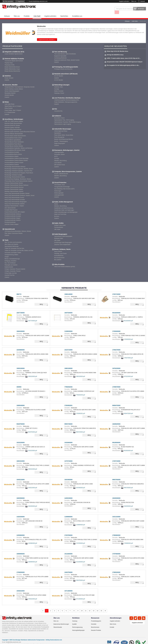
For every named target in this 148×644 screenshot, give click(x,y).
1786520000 (116, 569)
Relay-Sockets (9, 105)
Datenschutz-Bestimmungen (61, 621)
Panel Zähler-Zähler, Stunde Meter (64, 132)
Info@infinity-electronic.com (13, 639)
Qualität (74, 621)
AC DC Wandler (59, 76)
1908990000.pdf (33, 558)
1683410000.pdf (33, 465)
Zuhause (7, 12)
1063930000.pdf (128, 503)
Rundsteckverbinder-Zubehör (13, 217)
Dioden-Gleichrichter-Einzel (12, 63)
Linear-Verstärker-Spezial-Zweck (14, 50)
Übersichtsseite (58, 624)
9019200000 (116, 309)
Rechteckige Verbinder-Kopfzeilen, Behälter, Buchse (19, 165)
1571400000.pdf (80, 595)
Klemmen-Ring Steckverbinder (13, 126)
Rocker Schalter (9, 74)
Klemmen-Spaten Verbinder (12, 124)
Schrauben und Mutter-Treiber (13, 249)
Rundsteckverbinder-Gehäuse (13, 210)
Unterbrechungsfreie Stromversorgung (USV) (67, 96)
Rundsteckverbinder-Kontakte (13, 213)
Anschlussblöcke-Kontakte (12, 149)
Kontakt (112, 624)
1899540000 (21, 402)
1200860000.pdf (33, 540)
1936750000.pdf (80, 577)
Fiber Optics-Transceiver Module (14, 230)
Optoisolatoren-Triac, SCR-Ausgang (64, 116)
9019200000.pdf (128, 317)
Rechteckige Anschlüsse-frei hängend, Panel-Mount (19, 169)
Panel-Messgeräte (59, 134)
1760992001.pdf (80, 410)
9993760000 (116, 476)
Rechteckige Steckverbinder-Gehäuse (15, 163)
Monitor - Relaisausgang (61, 138)
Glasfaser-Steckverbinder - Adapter (14, 202)
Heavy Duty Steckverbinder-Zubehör (15, 200)
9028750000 (21, 420)
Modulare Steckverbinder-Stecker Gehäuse (16, 182)
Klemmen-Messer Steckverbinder (14, 130)
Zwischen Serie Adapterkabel (62, 241)
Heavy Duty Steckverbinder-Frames (14, 194)
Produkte (27, 12)
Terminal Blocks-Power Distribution (14, 138)
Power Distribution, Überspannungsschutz (66, 98)
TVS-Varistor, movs (60, 181)
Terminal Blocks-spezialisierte (13, 136)
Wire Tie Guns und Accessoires (13, 239)
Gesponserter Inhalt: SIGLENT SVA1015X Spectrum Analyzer (125, 58)
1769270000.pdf (128, 354)
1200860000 (21, 532)
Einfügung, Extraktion (10, 257)
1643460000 (68, 476)
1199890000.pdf (80, 521)
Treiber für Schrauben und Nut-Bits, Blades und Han (19, 247)
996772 (19, 291)
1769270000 (116, 346)
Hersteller (94, 621)
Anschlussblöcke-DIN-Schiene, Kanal (15, 147)
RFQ (41, 301)
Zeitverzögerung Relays (61, 127)
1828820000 (116, 420)
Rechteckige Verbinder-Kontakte (13, 171)
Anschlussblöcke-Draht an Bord (13, 134)
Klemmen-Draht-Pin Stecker (12, 122)
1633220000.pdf (33, 447)
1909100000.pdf (33, 373)
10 (82, 607)
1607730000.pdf (33, 317)
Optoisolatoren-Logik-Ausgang (63, 121)
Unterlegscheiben (59, 149)
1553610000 (21, 587)
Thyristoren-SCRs (10, 61)
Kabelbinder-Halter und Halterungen (64, 207)
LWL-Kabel (57, 226)
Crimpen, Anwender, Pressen (13, 268)
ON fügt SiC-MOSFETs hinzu (115, 51)
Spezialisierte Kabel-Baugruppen (63, 233)
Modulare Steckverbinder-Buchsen (14, 184)
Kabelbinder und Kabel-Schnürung (64, 204)
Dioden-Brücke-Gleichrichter (12, 67)
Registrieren (21, 1)
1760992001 (68, 402)
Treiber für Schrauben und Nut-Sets (14, 245)
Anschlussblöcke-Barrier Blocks (13, 151)
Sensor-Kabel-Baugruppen (12, 87)
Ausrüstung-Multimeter (60, 54)
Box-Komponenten (59, 254)
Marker (56, 200)
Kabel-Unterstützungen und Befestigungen (66, 209)
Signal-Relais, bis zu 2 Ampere (13, 103)
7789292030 (68, 383)
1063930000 (116, 495)
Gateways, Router (59, 90)
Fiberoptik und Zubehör (11, 261)
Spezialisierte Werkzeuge (12, 243)
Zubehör (7, 76)
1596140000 (68, 291)
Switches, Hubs (59, 83)
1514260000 (68, 550)
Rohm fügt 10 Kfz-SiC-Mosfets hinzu (118, 48)
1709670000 (116, 383)
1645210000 (21, 476)
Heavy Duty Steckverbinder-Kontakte (15, 196)
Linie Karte (135, 18)
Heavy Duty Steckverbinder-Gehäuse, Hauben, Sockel (19, 192)
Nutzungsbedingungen (78, 627)
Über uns (134, 1)
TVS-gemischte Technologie (62, 183)
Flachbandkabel (59, 224)
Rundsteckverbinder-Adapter (12, 215)
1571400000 (68, 587)
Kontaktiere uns (77, 12)
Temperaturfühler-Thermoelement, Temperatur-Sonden (20, 83)
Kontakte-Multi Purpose (11, 206)
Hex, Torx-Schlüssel (10, 259)
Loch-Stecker (58, 159)
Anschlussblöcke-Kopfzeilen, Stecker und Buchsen (18, 145)
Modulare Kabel (59, 235)
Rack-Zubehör (58, 248)
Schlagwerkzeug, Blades (11, 251)
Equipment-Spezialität (60, 52)
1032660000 (68, 439)
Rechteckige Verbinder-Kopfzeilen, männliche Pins (18, 167)
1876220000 (116, 365)
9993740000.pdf (80, 428)
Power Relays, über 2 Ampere (13, 107)
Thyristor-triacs (9, 59)
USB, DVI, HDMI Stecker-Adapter (14, 118)
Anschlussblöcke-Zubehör (12, 161)
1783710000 (116, 291)
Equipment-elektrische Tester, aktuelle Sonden (67, 56)
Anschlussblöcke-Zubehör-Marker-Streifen (16, 157)
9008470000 (116, 402)
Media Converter (59, 87)
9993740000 (68, 420)
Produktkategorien (96, 617)
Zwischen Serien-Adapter (12, 221)
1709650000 (21, 569)
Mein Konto (113, 621)
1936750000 (68, 569)
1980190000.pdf (80, 373)
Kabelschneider (9, 263)
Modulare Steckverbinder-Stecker (14, 180)
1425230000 (68, 495)
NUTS (56, 153)
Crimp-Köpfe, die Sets (11, 270)
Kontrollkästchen (59, 252)
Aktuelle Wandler (9, 92)
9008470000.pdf (128, 410)
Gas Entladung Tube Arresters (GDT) (64, 185)
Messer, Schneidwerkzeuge (12, 255)
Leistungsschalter (59, 191)
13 (93, 607)
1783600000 (116, 328)
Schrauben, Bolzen (59, 151)
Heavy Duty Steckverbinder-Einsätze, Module (17, 190)
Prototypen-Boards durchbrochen (63, 65)
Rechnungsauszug (77, 624)
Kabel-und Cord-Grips (60, 211)
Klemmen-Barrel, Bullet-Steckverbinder (15, 132)
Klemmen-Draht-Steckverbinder (13, 120)
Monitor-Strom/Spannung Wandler (64, 136)
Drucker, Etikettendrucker (61, 170)
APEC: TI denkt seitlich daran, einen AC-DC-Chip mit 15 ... (124, 55)
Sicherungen (58, 187)
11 (86, 607)
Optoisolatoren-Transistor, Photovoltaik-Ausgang (68, 118)
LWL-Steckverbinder (10, 204)
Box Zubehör (58, 256)
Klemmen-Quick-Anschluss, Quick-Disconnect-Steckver (20, 128)
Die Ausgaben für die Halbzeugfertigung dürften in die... (123, 62)
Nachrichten (64, 12)
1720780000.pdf (80, 540)
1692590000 (21, 495)
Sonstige (57, 85)
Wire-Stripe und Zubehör (11, 241)
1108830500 (68, 328)
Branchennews (95, 624)
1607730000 (21, 309)
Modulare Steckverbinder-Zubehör (14, 188)
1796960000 (116, 532)
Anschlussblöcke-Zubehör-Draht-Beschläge (16, 155)
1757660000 (116, 550)
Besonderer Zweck (59, 114)
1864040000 (21, 328)
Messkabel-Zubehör (10, 90)
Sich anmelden (9, 1)
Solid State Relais (10, 101)
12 (90, 607)
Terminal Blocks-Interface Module (14, 142)
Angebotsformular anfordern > (47, 36)
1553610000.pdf (33, 595)
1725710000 (116, 457)
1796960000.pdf (128, 540)
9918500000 (116, 439)
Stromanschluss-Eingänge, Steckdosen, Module (18, 175)
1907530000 (68, 309)
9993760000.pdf (128, 484)
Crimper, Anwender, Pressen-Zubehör (15, 265)
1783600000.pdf (128, 336)
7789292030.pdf (80, 391)
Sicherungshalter (59, 189)
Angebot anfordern (124, 1)
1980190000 (68, 365)
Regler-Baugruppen (60, 140)
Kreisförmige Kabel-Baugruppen (63, 239)
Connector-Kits (58, 107)
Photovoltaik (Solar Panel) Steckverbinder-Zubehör (19, 177)
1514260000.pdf (80, 558)
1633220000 (21, 439)
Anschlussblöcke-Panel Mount (13, 140)
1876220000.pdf (128, 373)
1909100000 (21, 365)
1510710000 (68, 346)
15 (101, 607)
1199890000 (68, 513)
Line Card (37, 12)
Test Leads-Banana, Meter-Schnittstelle (65, 50)
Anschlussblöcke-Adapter (12, 153)
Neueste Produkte (96, 627)
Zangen (7, 253)
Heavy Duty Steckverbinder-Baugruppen (16, 198)
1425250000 (21, 513)
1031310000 (116, 513)
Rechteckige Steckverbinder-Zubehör (15, 173)
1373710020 (68, 457)
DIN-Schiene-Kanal (60, 161)
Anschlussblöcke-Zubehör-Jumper (14, 159)
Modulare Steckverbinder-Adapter (14, 186)
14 (97, 607)
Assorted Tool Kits (10, 272)
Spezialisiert (58, 129)
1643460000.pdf (80, 484)
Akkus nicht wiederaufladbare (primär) (65, 263)
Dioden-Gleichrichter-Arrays (12, 65)
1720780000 (68, 532)
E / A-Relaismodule (10, 109)
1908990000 (21, 550)
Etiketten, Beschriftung (60, 157)
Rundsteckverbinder (10, 219)
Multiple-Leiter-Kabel (60, 222)
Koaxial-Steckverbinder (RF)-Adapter (15, 208)
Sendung (75, 617)
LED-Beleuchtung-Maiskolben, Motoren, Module (18, 228)
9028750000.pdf (33, 428)
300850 (19, 383)
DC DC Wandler (59, 72)
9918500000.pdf (128, 447)
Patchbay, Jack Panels (60, 250)
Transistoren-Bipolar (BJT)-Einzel (14, 57)
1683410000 (21, 457)
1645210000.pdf (33, 484)
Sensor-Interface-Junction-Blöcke (14, 85)
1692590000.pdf (33, 503)
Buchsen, (57, 213)
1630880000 (21, 346)
